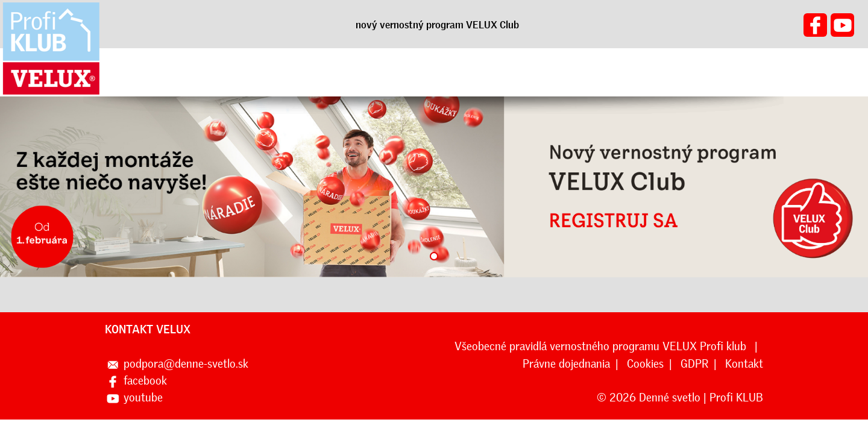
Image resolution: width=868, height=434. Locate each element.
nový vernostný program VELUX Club (437, 25)
